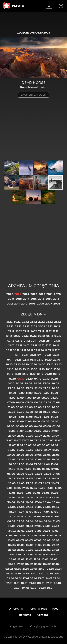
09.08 (45, 421)
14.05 (50, 488)
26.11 (11, 345)
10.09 (36, 398)
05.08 (29, 426)
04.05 (29, 497)
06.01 (57, 583)
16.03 (17, 535)
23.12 (18, 326)
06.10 (21, 379)
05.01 (17, 588)
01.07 (56, 450)
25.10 (34, 364)
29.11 (42, 341)
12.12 (49, 331)
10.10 (40, 374)
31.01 (26, 569)
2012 (10, 304)
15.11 (37, 350)
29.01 (42, 569)
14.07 (50, 440)
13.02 (21, 559)
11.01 (17, 583)
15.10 (57, 369)
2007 (49, 304)
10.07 (28, 445)
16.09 (38, 393)
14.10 (10, 374)
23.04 (21, 507)
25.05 (12, 483)
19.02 (22, 554)
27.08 (47, 407)
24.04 (12, 507)
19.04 (56, 507)
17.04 (21, 512)
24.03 (12, 531)
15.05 (42, 488)
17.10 (42, 369)
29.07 (38, 431)
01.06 (56, 474)
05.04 (20, 521)
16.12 (19, 331)
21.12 (34, 326)
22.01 (42, 573)
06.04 (11, 521)
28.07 (46, 431)
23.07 (38, 436)
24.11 (26, 345)
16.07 (33, 440)
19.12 (50, 326)
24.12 (10, 326)
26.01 (9, 573)
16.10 (49, 369)
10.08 (36, 421)
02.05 (47, 497)
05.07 (21, 450)
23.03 (21, 531)
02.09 (47, 402)
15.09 (46, 393)
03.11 (18, 360)
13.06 (54, 464)
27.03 (38, 526)
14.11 (44, 350)
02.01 (42, 588)
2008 (40, 304)
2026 (10, 294)
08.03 (29, 540)
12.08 (20, 421)
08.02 (11, 564)
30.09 (20, 383)
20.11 (56, 345)
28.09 (38, 383)
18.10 (34, 369)
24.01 (26, 573)
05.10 (29, 379)
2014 (49, 299)
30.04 (11, 502)
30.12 (17, 322)
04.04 (29, 521)
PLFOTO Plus (38, 609)
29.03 (21, 526)
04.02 (47, 564)
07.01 (49, 583)
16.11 (30, 350)
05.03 (56, 540)
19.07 (9, 440)
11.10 (33, 374)
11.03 (58, 535)
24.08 (20, 412)
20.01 (58, 573)
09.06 (37, 469)
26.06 (47, 455)
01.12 (27, 341)
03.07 (38, 450)
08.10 (57, 374)
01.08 (12, 431)
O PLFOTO (16, 609)
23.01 (34, 573)
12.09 (20, 398)
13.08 (12, 421)
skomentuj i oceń (33, 95)
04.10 (38, 379)
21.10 (10, 369)
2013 (56, 299)
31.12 (9, 322)
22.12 (26, 326)
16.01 (34, 578)
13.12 (41, 331)
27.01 (58, 569)
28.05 (38, 478)
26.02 (12, 550)
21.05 (46, 483)
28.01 (50, 569)
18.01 (18, 578)
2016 (34, 299)
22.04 (29, 507)
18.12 (57, 326)
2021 (49, 294)
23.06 (21, 459)
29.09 (28, 383)
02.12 (19, 341)
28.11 (49, 341)
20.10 (18, 369)
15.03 (26, 535)
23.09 (29, 388)
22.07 (47, 436)
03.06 (39, 474)
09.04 (37, 516)
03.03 (21, 545)
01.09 (56, 402)
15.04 (38, 512)
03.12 (11, 341)
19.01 (11, 578)
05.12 (50, 336)
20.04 (47, 507)
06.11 (48, 355)
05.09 (29, 402)
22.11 (41, 345)
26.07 (12, 436)
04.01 (26, 588)
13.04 (54, 512)
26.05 (55, 478)
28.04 (29, 502)
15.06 (38, 464)
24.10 (42, 364)
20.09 (55, 388)
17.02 (38, 554)
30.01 (34, 569)
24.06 (12, 459)
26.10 (25, 364)
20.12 (42, 326)
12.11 (58, 350)
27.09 (46, 383)
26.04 (47, 502)
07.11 (40, 355)
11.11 (11, 355)
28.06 (29, 455)
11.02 (37, 559)
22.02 (47, 550)
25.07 (21, 436)
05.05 (21, 497)
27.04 (38, 502)
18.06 (13, 464)
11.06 (20, 469)
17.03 (9, 535)
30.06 (11, 455)
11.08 (28, 421)
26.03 (47, 526)
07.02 (20, 564)
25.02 (21, 550)
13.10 (18, 374)
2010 (24, 304)
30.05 (20, 478)
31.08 (11, 407)
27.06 (38, 455)
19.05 (9, 488)
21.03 (38, 531)
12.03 (50, 535)
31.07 (20, 431)
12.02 (29, 559)
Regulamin (17, 626)
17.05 (25, 488)
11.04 (20, 516)
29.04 (20, 502)
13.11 (51, 350)
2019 (11, 299)
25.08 (11, 412)
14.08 (54, 417)
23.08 (29, 412)
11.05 (20, 493)
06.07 (12, 450)
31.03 (56, 521)
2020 (57, 294)
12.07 (12, 445)
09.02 (54, 559)
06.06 (11, 474)
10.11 (18, 355)
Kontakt (42, 615)
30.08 (20, 407)
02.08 (56, 426)
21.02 (55, 550)
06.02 (29, 564)
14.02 (13, 559)
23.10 (50, 364)
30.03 (12, 526)
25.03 (55, 526)
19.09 (13, 393)
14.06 (46, 464)
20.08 (55, 412)
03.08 (47, 426)
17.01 (26, 578)
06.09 (20, 402)
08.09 (54, 398)
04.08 (38, 426)
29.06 (20, 455)
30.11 (34, 341)
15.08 (46, 417)
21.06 (38, 459)
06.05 (12, 497)
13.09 (12, 398)
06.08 (20, 426)
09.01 (32, 583)
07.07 (55, 445)
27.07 (55, 431)
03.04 (39, 521)
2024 (26, 294)
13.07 (58, 440)
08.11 (33, 355)
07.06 (55, 469)
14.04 (46, 512)
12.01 (9, 583)
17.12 (11, 331)
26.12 (49, 322)
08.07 (46, 445)
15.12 (26, 331)
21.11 (49, 345)
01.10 (11, 383)
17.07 (25, 440)
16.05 (33, 488)
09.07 (37, 445)
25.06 (56, 455)
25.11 (19, 345)
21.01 (50, 573)
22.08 (38, 412)
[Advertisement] (33, 248)
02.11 (26, 360)
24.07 (29, 436)
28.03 (29, 526)
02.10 (54, 379)
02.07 (47, 450)
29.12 (25, 322)
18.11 (16, 350)
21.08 (47, 412)
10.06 (28, 469)
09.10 (48, 374)
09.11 (25, 355)
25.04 (56, 502)
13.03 (42, 535)
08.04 (46, 516)
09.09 (45, 398)
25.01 (18, 573)
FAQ (55, 609)
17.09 (29, 393)
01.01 (50, 588)
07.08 (11, 426)
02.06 (47, 474)
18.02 (30, 554)
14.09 (54, 393)
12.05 (12, 493)
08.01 (41, 583)
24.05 (21, 483)
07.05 (55, 493)
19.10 (26, 369)
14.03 (34, 535)
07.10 (13, 379)
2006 (57, 304)
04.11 (10, 360)
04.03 (12, 545)
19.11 (9, 350)
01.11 (33, 360)
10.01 (24, 583)
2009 (32, 304)
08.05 (46, 493)
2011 (17, 304)
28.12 (33, 322)
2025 (18, 294)
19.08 (13, 417)
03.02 (56, 564)
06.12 (41, 336)
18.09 (21, 393)
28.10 (9, 364)
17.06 (21, 464)
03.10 (46, 379)
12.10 (25, 374)
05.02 (38, 564)
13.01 (57, 578)
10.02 (45, 559)
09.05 (37, 493)
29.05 (29, 478)
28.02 (47, 545)
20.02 (13, 554)
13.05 (58, 488)
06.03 (47, 540)
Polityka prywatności (44, 626)
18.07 (17, 440)
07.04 (55, 516)
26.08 (55, 407)
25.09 (11, 388)
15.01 (41, 578)
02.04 (48, 521)
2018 (19, 299)
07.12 (33, 336)
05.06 (20, 474)
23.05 (29, 483)
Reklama (25, 615)
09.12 (17, 336)
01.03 (38, 545)
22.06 (29, 459)
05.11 (56, 355)
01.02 (18, 569)
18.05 (17, 488)
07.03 (38, 540)
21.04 (38, 507)
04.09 (38, 402)
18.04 (13, 512)
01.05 (56, 497)
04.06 (29, 474)
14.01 (49, 578)
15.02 (54, 554)
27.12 (41, 322)
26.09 (55, 383)
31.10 (40, 360)
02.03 (30, 545)
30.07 (29, 431)
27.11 (57, 341)
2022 (42, 294)
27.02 (55, 545)
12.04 (12, 516)
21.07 (55, 436)
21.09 (47, 388)
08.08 (54, 421)
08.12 (25, 336)
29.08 (29, 407)
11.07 (20, 445)
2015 (41, 299)
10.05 (28, 493)
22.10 (58, 364)
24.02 (29, 550)
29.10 (57, 360)
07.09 (11, 402)
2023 (34, 294)
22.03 (30, 531)
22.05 (38, 483)
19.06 (56, 459)
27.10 (17, 364)
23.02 (38, 550)
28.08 (38, 407)
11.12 (56, 331)
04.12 (58, 336)
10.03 (11, 540)
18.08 (21, 417)
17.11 (23, 350)
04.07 (29, 450)
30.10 (48, 360)
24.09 (20, 388)
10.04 (28, 516)
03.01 (34, 588)
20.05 (55, 483)
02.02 (9, 569)
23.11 (34, 345)
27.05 (46, 478)
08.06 (46, 469)
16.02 (46, 554)
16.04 (29, 512)
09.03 (20, 540)
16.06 (29, 464)
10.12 (9, 336)
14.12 (34, 331)
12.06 (12, 469)
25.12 (57, 322)
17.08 (29, 417)
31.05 (12, 478)
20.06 (47, 459)
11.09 (28, 398)
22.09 (38, 388)
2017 (26, 299)
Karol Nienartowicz (33, 87)
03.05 (38, 497)
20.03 (46, 531)
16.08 (38, 417)
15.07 (42, 440)
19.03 (55, 531)
